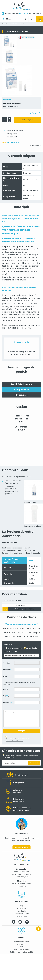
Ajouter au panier (27, 120)
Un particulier (32, 648)
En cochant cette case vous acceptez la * (21, 756)
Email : (6, 689)
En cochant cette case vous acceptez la (18, 740)
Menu (9, 19)
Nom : (6, 676)
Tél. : (6, 696)
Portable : (8, 703)
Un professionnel (15, 648)
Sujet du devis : (10, 652)
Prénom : (7, 670)
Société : (7, 663)
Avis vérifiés (21, 944)
